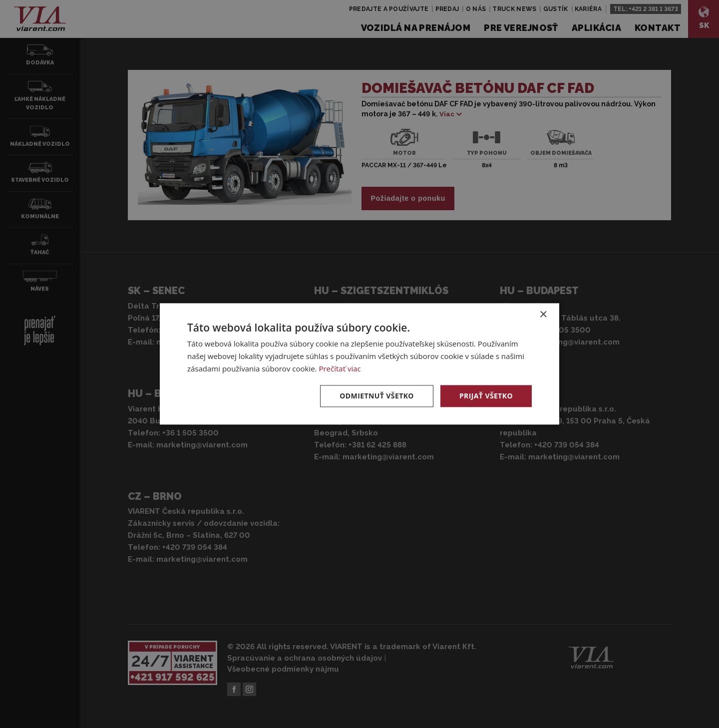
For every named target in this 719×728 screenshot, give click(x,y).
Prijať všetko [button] (486, 396)
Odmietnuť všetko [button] (377, 396)
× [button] (543, 315)
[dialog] (359, 364)
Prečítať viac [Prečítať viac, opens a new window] (340, 368)
